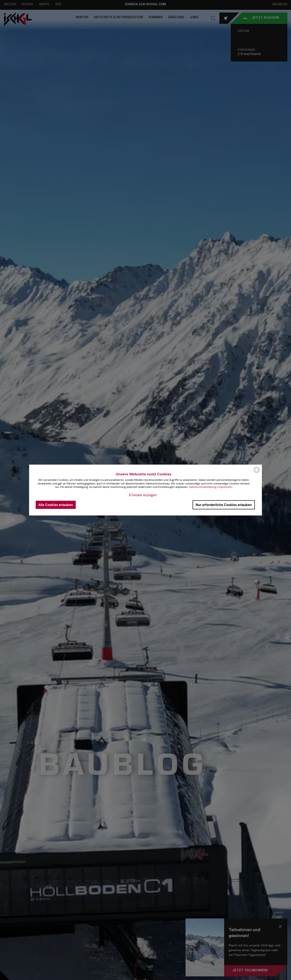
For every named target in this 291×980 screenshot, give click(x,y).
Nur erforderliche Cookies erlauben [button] (224, 505)
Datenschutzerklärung (202, 487)
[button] (143, 495)
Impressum (226, 487)
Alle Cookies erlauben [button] (56, 505)
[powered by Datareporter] (257, 473)
